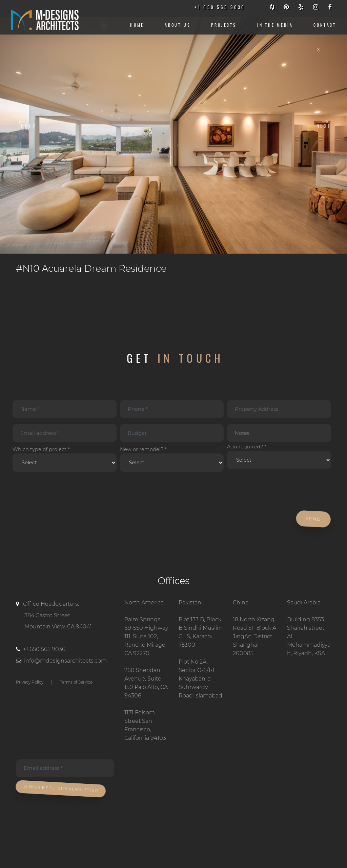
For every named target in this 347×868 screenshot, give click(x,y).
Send (314, 519)
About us (178, 25)
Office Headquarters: (65, 617)
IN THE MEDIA (275, 25)
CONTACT (325, 25)
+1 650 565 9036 (44, 649)
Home (137, 25)
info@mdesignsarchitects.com (65, 661)
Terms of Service (76, 682)
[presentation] (62, 492)
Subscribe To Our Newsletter (62, 788)
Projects (224, 25)
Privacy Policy (30, 682)
